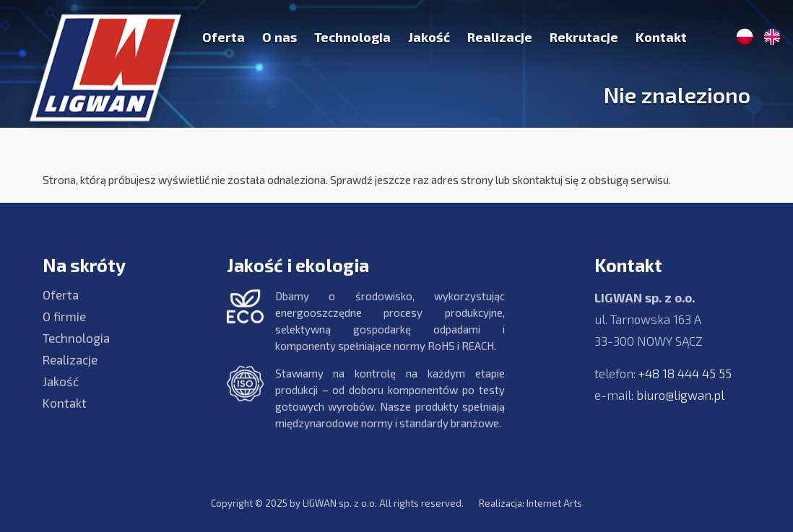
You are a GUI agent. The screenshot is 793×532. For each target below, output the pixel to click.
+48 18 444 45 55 (685, 381)
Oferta (224, 37)
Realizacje (500, 37)
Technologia (352, 37)
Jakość (429, 37)
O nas (279, 37)
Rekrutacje (584, 37)
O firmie (64, 324)
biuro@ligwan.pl (680, 403)
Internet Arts (554, 503)
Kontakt (661, 37)
